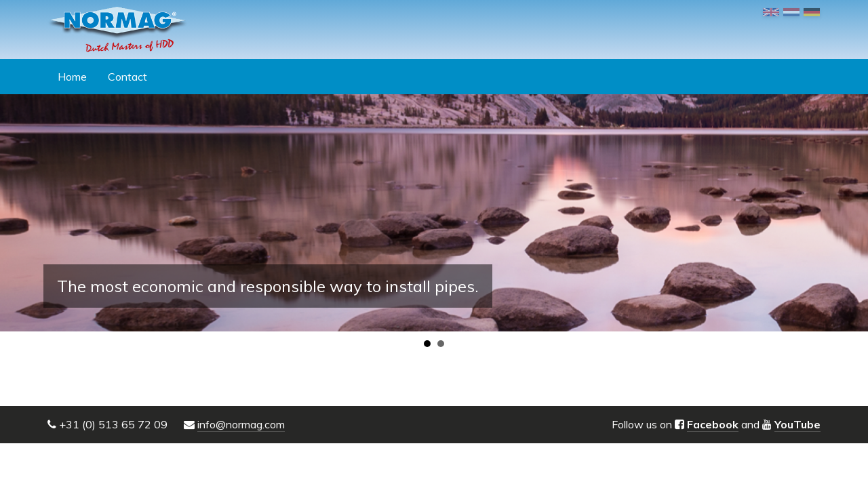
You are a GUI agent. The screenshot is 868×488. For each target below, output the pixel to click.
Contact (127, 77)
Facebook (713, 424)
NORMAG (117, 29)
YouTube (797, 424)
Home (72, 77)
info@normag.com (241, 424)
